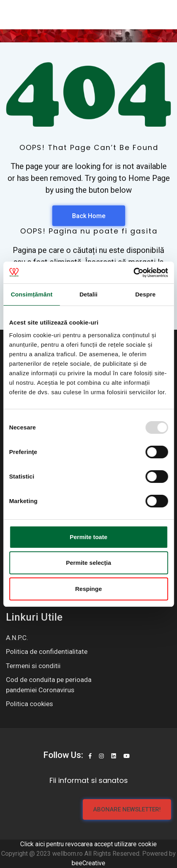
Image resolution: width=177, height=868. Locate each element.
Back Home (89, 216)
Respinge (89, 589)
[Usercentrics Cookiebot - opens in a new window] (133, 273)
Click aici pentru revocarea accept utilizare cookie (88, 844)
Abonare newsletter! (127, 809)
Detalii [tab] (89, 294)
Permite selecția (88, 563)
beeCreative (88, 863)
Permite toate (88, 537)
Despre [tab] (145, 294)
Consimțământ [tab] (31, 294)
